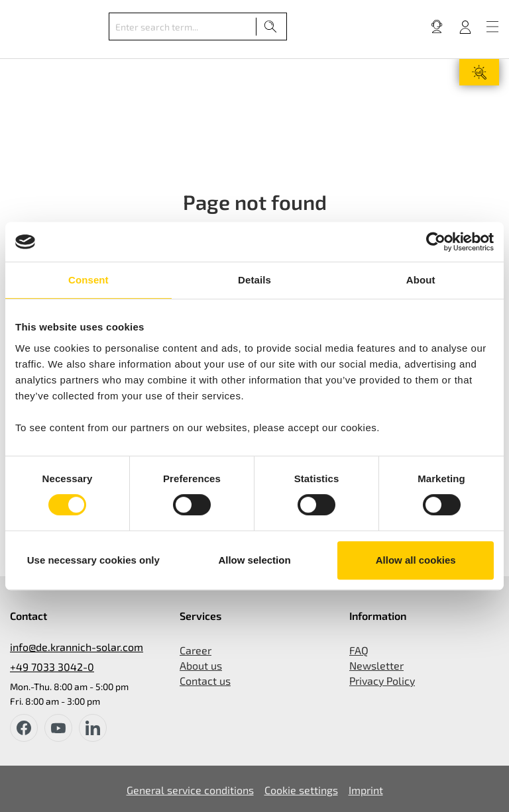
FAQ (359, 650)
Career (196, 650)
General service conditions (190, 790)
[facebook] (24, 728)
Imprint (366, 790)
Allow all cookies (416, 560)
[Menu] (492, 26)
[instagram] (93, 728)
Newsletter (376, 665)
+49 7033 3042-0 (52, 667)
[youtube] (58, 728)
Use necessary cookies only (93, 560)
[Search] (271, 26)
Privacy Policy (382, 681)
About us (201, 665)
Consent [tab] (88, 280)
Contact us (205, 681)
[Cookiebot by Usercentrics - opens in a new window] (436, 242)
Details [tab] (254, 280)
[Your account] (465, 26)
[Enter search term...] (183, 26)
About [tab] (421, 280)
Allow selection (254, 560)
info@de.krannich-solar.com (77, 647)
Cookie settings (301, 790)
